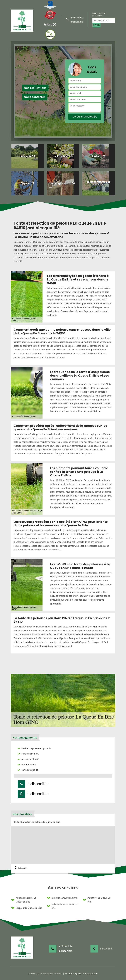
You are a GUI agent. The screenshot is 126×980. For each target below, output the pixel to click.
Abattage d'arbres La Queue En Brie (24, 900)
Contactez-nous (91, 974)
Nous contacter (35, 97)
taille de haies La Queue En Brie (63, 906)
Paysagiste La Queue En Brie (97, 900)
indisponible (77, 18)
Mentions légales (73, 974)
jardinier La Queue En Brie (62, 898)
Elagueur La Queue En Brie (27, 908)
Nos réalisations (35, 88)
